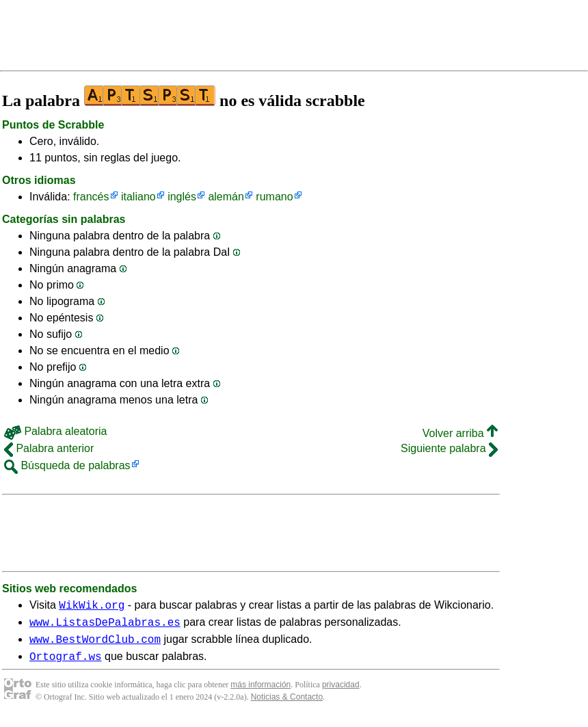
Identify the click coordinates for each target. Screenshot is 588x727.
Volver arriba (460, 433)
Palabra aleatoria (55, 431)
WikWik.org (92, 607)
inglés (182, 197)
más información (260, 693)
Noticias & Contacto (287, 705)
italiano (138, 197)
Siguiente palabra (449, 448)
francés (91, 197)
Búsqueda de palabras (67, 465)
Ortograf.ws (66, 664)
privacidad (341, 693)
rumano (274, 197)
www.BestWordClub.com (95, 645)
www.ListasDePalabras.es (105, 626)
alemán (226, 197)
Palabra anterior (49, 448)
